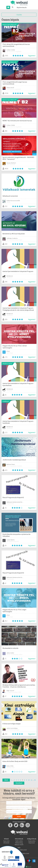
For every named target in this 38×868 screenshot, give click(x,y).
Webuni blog (19, 843)
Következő (19, 783)
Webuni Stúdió (19, 845)
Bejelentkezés (22, 7)
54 (35, 780)
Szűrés (19, 15)
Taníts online (19, 841)
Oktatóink (6, 843)
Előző (6, 780)
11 (32, 780)
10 (29, 780)
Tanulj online (32, 841)
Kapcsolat (6, 841)
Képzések (32, 843)
